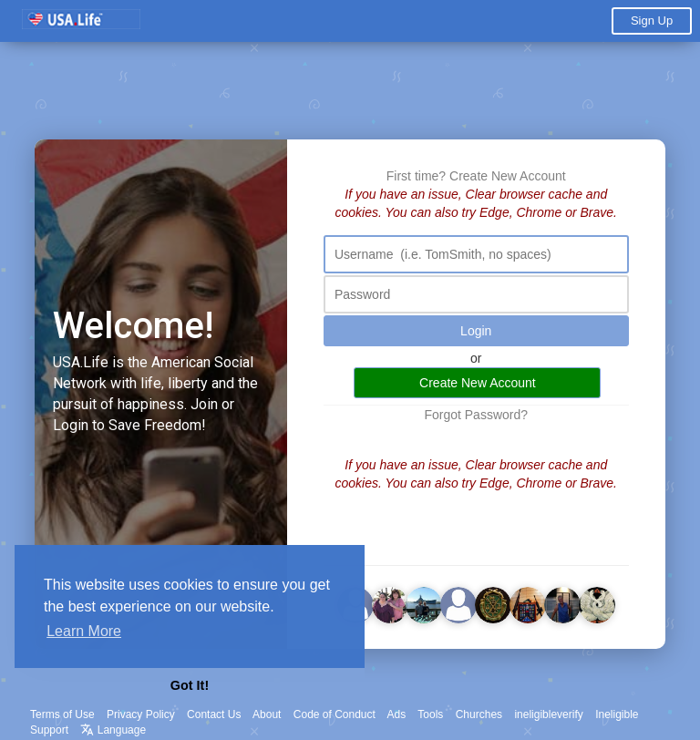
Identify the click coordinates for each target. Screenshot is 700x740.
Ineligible (617, 714)
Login (476, 331)
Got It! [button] (190, 685)
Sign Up (652, 21)
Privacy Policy (141, 714)
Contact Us (214, 714)
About (267, 714)
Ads (397, 714)
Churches (479, 714)
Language (113, 730)
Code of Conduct (335, 714)
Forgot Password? (476, 415)
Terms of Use (62, 714)
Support (49, 730)
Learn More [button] (84, 631)
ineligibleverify (548, 714)
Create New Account (508, 176)
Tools (430, 714)
